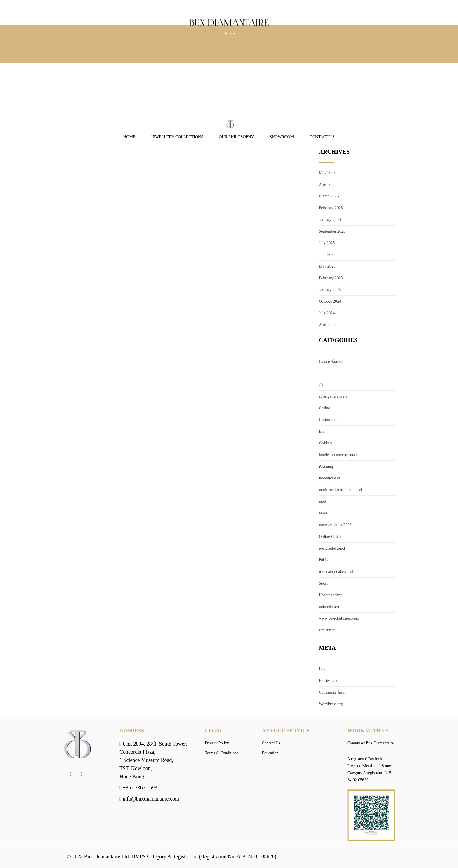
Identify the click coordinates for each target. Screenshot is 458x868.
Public (324, 560)
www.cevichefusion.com (339, 618)
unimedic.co (329, 607)
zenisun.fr (327, 630)
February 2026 (331, 208)
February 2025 (331, 278)
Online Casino (331, 537)
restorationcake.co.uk (336, 572)
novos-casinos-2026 (335, 525)
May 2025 (327, 266)
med (322, 501)
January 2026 (330, 220)
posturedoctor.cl (332, 548)
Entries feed (329, 681)
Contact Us (322, 137)
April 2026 (328, 184)
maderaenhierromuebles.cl (341, 490)
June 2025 (327, 255)
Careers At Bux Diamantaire (371, 743)
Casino (325, 408)
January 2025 (330, 290)
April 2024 (328, 325)
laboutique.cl (330, 478)
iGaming (326, 466)
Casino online (330, 420)
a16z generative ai (334, 396)
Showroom (282, 137)
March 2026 (329, 196)
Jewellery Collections (177, 137)
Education (270, 753)
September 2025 (332, 231)
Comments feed (332, 692)
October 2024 (330, 301)
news (323, 513)
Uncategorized (331, 595)
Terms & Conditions (222, 753)
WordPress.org (331, 704)
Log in (324, 669)
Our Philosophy (236, 137)
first (322, 431)
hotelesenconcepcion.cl (338, 455)
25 (321, 385)
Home (129, 137)
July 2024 (327, 313)
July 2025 (327, 243)
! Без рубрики (331, 361)
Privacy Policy (217, 743)
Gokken (325, 443)
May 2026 (327, 173)
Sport (323, 583)
